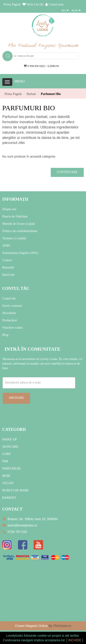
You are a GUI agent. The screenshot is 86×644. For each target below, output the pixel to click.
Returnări (8, 267)
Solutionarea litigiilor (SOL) (20, 253)
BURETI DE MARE (16, 490)
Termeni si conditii (14, 238)
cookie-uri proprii (49, 636)
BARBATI (9, 498)
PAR (5, 461)
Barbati (31, 94)
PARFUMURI (11, 469)
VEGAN (8, 483)
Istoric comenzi (12, 306)
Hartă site (8, 275)
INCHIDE (75, 640)
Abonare (16, 398)
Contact (7, 260)
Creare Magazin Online (31, 626)
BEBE (6, 476)
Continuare (67, 172)
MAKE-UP (10, 439)
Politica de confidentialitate (20, 231)
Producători (10, 320)
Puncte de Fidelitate (15, 216)
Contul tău (9, 298)
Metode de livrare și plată (19, 224)
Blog (5, 335)
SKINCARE (10, 447)
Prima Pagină (13, 94)
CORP (6, 454)
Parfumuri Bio (51, 94)
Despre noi (9, 209)
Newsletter (9, 313)
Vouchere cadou (13, 328)
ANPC (6, 246)
